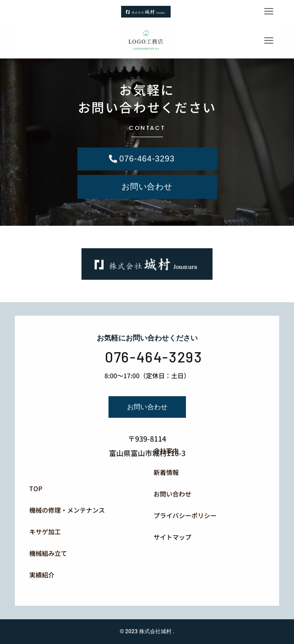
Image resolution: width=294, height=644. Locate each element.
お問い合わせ (147, 187)
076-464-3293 (147, 159)
